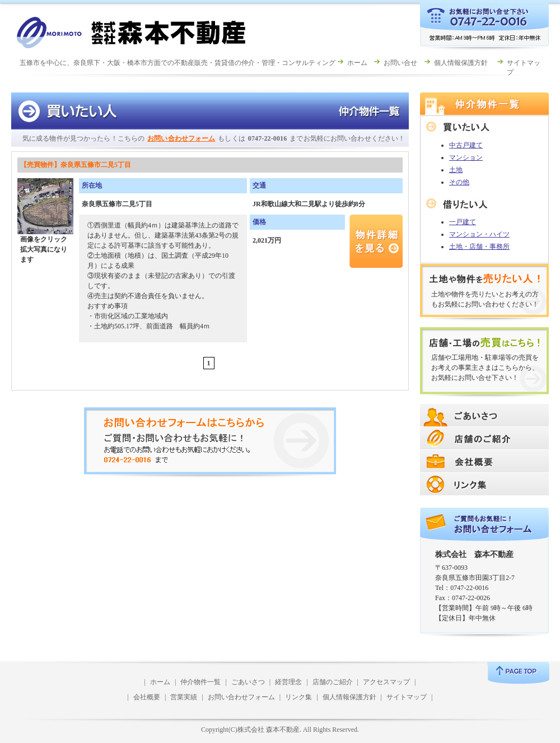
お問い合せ (400, 63)
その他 (459, 182)
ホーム (357, 63)
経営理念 (288, 682)
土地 (456, 170)
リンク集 (298, 697)
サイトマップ (407, 697)
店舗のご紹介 (333, 682)
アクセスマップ (386, 682)
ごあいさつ (248, 682)
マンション (466, 157)
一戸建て (463, 222)
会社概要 (147, 697)
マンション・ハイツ (479, 234)
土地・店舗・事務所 (479, 247)
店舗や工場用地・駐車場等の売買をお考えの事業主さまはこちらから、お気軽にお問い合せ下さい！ (485, 368)
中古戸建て (466, 145)
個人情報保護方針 (461, 63)
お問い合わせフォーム (181, 138)
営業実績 (184, 697)
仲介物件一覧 (200, 682)
